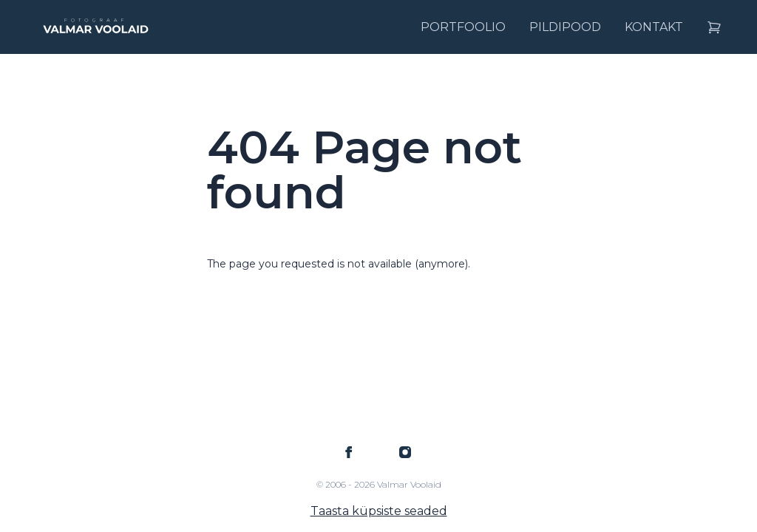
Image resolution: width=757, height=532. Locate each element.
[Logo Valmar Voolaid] (95, 27)
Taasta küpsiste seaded (379, 511)
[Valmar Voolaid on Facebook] (349, 452)
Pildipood (565, 27)
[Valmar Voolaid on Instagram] (405, 452)
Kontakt (654, 27)
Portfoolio (463, 27)
